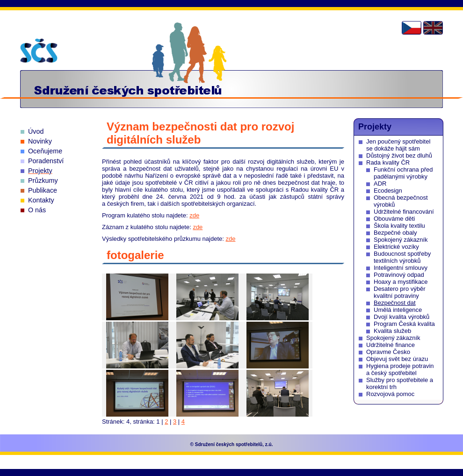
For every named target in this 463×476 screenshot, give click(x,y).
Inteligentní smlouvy (401, 268)
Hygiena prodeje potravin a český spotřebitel (400, 369)
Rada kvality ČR (388, 162)
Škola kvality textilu (399, 226)
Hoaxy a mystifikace (401, 282)
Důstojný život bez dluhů (399, 155)
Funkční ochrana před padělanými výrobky (403, 173)
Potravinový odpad (399, 275)
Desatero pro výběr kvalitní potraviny (400, 292)
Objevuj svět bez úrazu (397, 359)
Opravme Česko (388, 352)
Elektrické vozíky (396, 247)
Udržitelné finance (391, 345)
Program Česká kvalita (404, 324)
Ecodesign (388, 191)
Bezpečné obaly (395, 233)
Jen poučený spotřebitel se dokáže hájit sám (398, 145)
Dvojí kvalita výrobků (402, 317)
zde (194, 215)
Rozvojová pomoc (390, 394)
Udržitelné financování (404, 212)
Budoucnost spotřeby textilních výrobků (402, 257)
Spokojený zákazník (401, 240)
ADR (380, 184)
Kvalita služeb (392, 331)
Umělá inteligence (398, 310)
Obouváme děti (394, 219)
